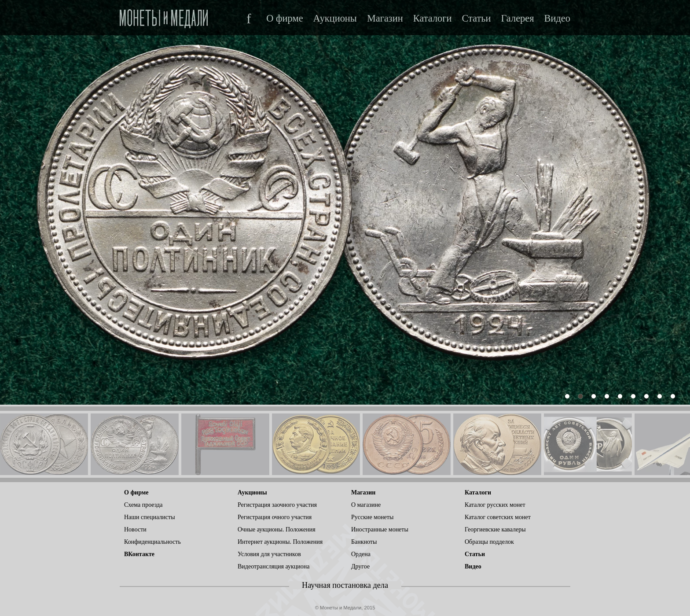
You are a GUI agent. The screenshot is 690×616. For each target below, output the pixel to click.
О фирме (284, 18)
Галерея (517, 18)
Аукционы (335, 18)
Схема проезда (143, 505)
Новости (135, 529)
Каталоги (433, 18)
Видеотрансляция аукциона (274, 566)
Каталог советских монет (498, 517)
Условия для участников (269, 554)
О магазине (366, 505)
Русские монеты (372, 517)
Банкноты (364, 542)
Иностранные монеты (380, 529)
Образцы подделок (489, 542)
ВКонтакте (139, 554)
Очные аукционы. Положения (277, 529)
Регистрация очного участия (275, 517)
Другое (360, 566)
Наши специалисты (150, 517)
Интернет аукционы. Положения (280, 542)
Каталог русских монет (495, 505)
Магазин (385, 18)
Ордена (361, 554)
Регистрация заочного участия (277, 505)
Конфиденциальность (152, 542)
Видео (557, 18)
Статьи (476, 18)
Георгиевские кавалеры (495, 529)
